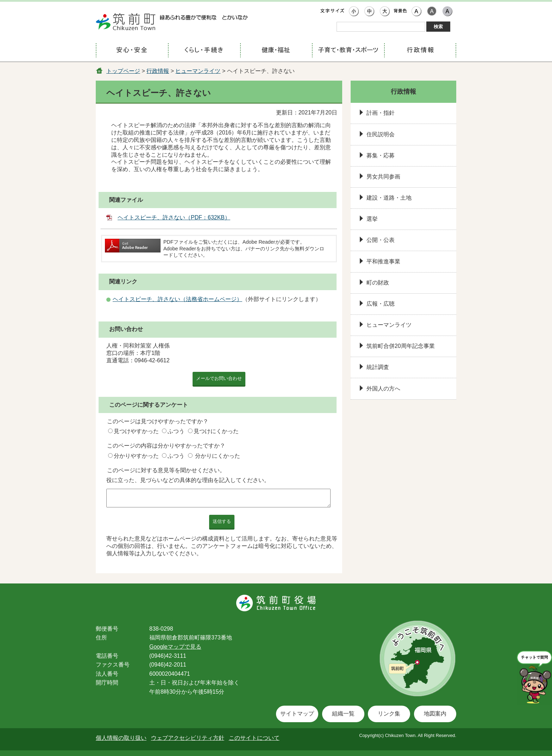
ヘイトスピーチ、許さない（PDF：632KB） (174, 217)
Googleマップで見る (175, 647)
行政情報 (158, 71)
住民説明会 (381, 134)
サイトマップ (297, 714)
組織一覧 (343, 714)
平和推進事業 (383, 261)
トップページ (123, 71)
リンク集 (389, 714)
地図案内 (435, 714)
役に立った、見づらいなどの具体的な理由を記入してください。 (188, 480)
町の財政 (378, 283)
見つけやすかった (136, 431)
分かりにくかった (218, 456)
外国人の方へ (383, 389)
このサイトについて (254, 738)
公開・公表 (381, 240)
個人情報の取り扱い (121, 738)
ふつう (176, 431)
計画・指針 (381, 113)
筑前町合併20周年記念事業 (401, 346)
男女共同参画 (383, 177)
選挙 (372, 219)
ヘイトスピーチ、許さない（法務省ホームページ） (177, 299)
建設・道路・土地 (389, 198)
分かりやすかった (136, 456)
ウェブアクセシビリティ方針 (188, 738)
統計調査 (378, 367)
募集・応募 (381, 155)
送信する (222, 521)
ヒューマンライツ (198, 71)
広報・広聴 (381, 304)
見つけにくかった (216, 431)
